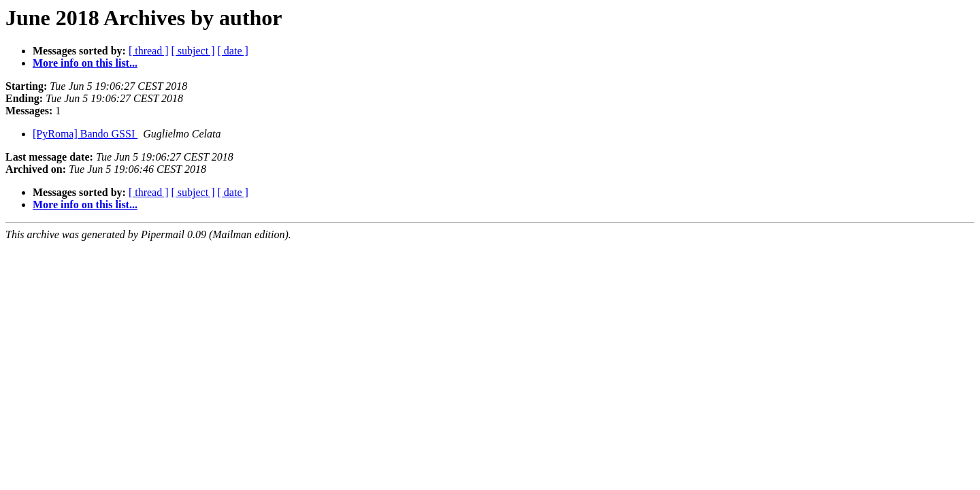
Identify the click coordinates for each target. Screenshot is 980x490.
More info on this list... (85, 63)
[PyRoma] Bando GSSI (85, 134)
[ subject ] (193, 51)
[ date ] (233, 51)
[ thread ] (149, 51)
